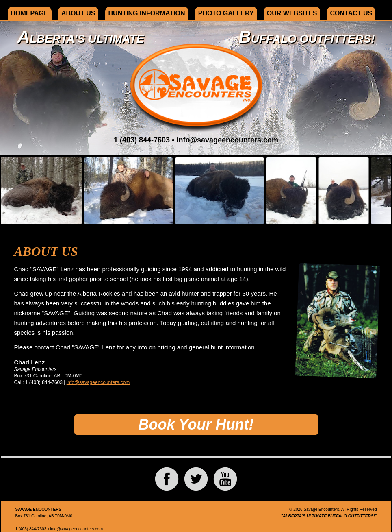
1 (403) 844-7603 (142, 140)
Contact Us (351, 13)
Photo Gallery (226, 13)
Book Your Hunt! (196, 424)
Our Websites (292, 13)
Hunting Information (147, 13)
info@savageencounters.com (227, 140)
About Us (78, 13)
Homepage (30, 13)
